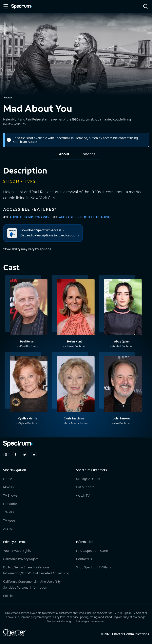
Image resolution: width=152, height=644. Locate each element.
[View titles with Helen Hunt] (76, 308)
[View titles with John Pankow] (123, 385)
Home (8, 479)
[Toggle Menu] (6, 6)
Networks (10, 504)
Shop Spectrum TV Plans (93, 567)
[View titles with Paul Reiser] (29, 308)
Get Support (85, 487)
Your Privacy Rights (17, 551)
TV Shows (10, 495)
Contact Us (84, 559)
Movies (8, 487)
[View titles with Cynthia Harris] (29, 385)
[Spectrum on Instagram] (6, 455)
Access (8, 529)
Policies (9, 596)
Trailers (8, 512)
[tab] (64, 155)
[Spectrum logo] (22, 7)
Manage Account (88, 479)
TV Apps (9, 520)
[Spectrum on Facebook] (15, 455)
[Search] (146, 7)
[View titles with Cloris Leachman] (76, 385)
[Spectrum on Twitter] (25, 455)
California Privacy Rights (21, 559)
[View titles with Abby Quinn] (123, 308)
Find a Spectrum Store (92, 551)
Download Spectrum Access (43, 230)
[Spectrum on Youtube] (34, 455)
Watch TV (83, 495)
